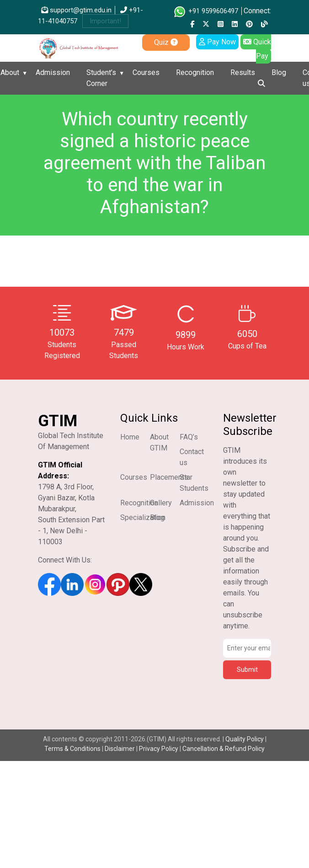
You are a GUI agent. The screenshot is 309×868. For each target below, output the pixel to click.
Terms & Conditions (72, 749)
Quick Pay (257, 49)
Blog (279, 72)
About (10, 72)
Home (130, 437)
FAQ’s (189, 437)
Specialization (143, 517)
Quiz (166, 42)
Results (243, 72)
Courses (146, 72)
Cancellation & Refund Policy (224, 749)
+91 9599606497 (205, 11)
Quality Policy (245, 739)
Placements (169, 477)
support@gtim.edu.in (76, 10)
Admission (53, 72)
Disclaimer (120, 749)
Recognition (195, 72)
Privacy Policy (159, 749)
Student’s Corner (101, 78)
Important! (105, 21)
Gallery (161, 503)
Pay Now (217, 42)
